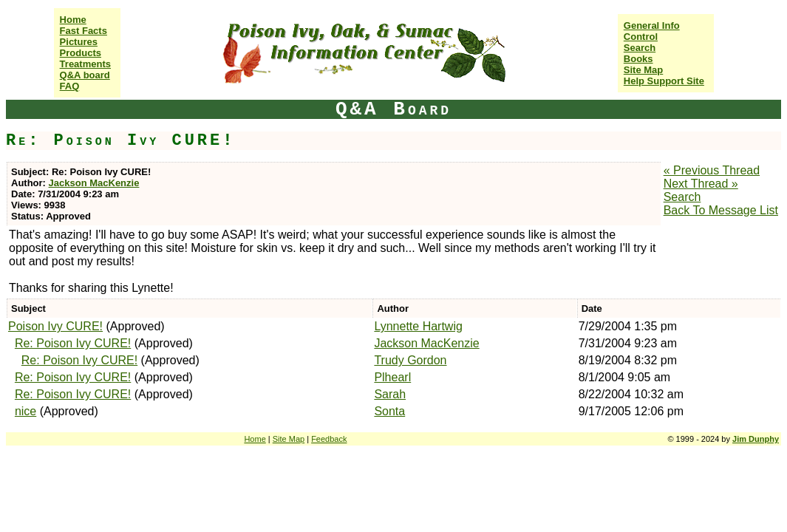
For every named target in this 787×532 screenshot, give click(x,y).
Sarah (390, 394)
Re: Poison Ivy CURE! (73, 343)
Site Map (643, 70)
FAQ (70, 86)
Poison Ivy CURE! (55, 326)
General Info (652, 25)
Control (641, 37)
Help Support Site (664, 81)
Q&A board (85, 75)
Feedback (329, 439)
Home (73, 20)
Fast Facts (84, 31)
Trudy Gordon (410, 360)
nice (25, 411)
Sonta (389, 411)
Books (638, 59)
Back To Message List (721, 210)
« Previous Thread (712, 170)
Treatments (85, 64)
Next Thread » (701, 184)
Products (81, 53)
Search (640, 48)
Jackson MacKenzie (94, 183)
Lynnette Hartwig (418, 326)
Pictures (79, 42)
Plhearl (392, 377)
